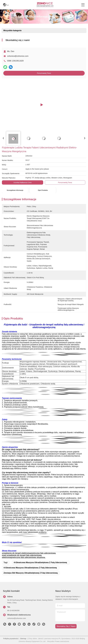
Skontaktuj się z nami (66, 626)
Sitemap (23, 639)
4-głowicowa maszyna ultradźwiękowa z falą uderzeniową (40, 562)
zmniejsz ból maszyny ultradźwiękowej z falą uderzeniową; (31, 573)
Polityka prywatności (11, 639)
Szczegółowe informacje (15, 190)
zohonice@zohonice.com (18, 56)
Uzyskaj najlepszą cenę (23, 182)
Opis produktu (43, 190)
